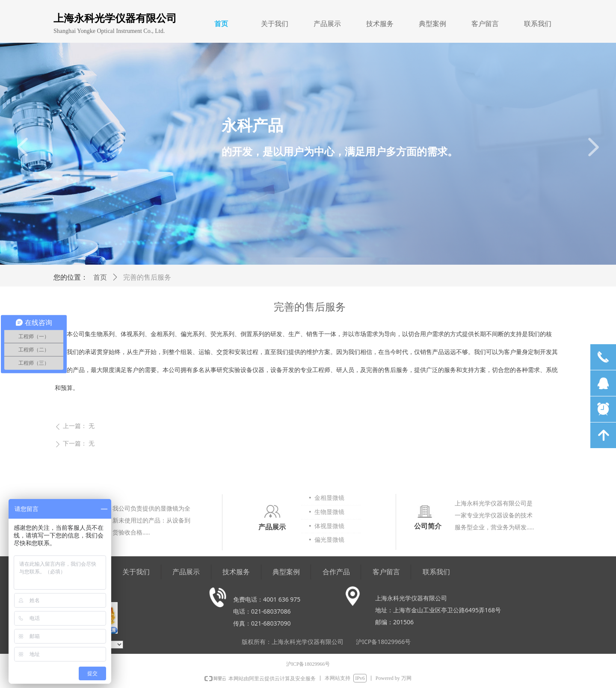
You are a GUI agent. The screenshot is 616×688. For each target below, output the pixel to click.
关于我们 (275, 24)
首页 (221, 24)
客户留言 (485, 24)
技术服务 (380, 24)
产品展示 (327, 24)
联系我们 (538, 24)
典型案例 (432, 24)
